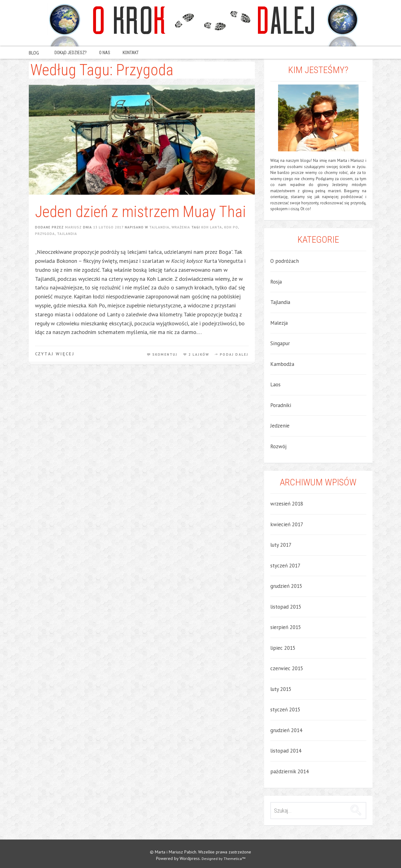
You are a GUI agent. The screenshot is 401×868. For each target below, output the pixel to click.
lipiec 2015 (283, 648)
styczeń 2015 (285, 710)
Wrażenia (181, 227)
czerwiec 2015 (287, 668)
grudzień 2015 (286, 586)
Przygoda (45, 234)
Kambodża (282, 364)
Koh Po (231, 227)
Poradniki (281, 405)
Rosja (276, 282)
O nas (105, 53)
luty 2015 (281, 689)
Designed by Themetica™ (223, 859)
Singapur (280, 343)
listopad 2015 (286, 607)
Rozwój (278, 446)
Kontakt (131, 53)
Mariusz (73, 227)
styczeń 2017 (285, 566)
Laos (275, 384)
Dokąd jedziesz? (71, 53)
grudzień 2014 (286, 730)
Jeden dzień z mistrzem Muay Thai (140, 212)
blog (34, 53)
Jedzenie (280, 426)
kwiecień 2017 (287, 524)
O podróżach (285, 261)
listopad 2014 (286, 751)
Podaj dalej (234, 354)
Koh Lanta (212, 227)
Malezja (279, 323)
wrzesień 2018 (287, 504)
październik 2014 (290, 771)
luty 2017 (281, 545)
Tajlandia (159, 227)
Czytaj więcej (55, 354)
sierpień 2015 (286, 627)
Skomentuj (165, 354)
